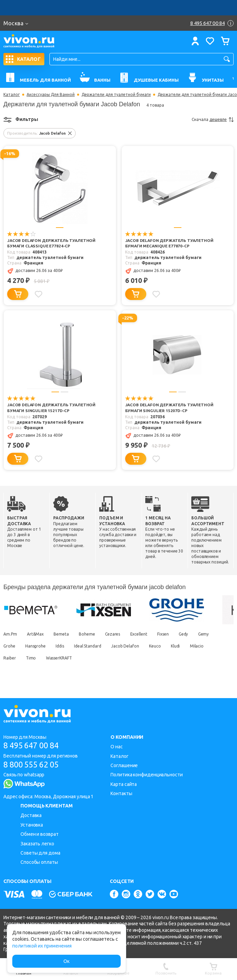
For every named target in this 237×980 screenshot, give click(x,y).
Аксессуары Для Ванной (51, 95)
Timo (32, 670)
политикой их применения (42, 946)
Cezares (116, 646)
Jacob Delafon (129, 658)
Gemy (211, 646)
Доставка (31, 815)
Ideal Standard (90, 658)
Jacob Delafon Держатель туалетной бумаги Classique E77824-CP (50, 247)
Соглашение (124, 765)
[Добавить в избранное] (39, 300)
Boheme (90, 646)
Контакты (121, 793)
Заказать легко (37, 844)
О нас (117, 747)
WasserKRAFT (61, 670)
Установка (32, 825)
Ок (66, 961)
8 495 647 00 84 (34, 745)
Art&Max (36, 646)
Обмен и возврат (40, 834)
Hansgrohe (36, 658)
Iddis (62, 658)
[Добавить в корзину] (18, 300)
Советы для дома (40, 853)
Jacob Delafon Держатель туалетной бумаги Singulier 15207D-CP (168, 417)
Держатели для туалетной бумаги (116, 95)
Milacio (203, 658)
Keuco (159, 658)
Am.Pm (10, 646)
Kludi (181, 658)
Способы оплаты (39, 862)
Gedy (190, 646)
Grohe (9, 658)
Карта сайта (124, 784)
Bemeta (63, 646)
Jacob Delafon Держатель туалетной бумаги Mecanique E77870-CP (169, 247)
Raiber (10, 670)
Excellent (143, 646)
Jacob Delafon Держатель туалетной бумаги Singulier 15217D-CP (50, 417)
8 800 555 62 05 (34, 765)
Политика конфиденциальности (146, 775)
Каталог (12, 95)
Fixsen (168, 646)
